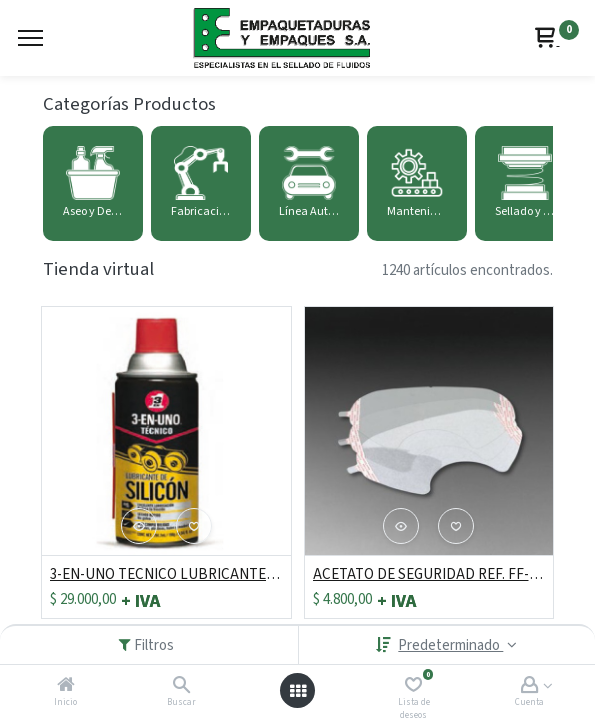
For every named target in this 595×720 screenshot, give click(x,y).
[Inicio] (66, 686)
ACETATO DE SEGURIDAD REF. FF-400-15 (429, 574)
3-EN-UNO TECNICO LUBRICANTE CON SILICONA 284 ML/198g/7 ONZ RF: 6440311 (166, 574)
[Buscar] (181, 686)
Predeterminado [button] (450, 645)
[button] (139, 526)
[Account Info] (529, 686)
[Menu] (30, 38)
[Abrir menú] (298, 691)
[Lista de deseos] (413, 686)
